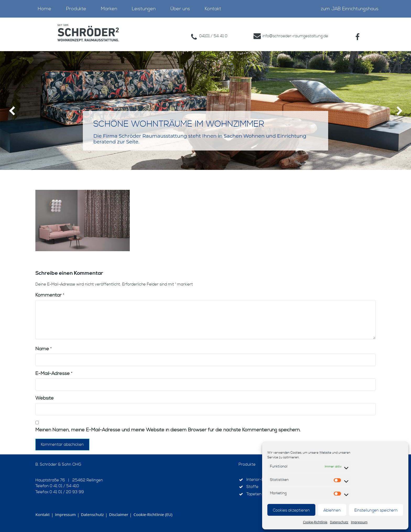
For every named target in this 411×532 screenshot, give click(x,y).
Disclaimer (119, 514)
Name (43, 349)
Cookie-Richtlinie (315, 522)
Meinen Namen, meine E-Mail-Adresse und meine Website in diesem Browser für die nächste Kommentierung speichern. (168, 430)
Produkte (76, 9)
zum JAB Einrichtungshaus (350, 9)
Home (45, 9)
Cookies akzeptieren (291, 510)
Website (45, 398)
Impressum (359, 522)
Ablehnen (332, 510)
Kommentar (50, 295)
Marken (109, 9)
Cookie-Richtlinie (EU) (153, 514)
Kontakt (213, 9)
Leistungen (144, 9)
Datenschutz (339, 522)
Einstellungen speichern (376, 510)
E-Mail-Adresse (54, 374)
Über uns (180, 9)
